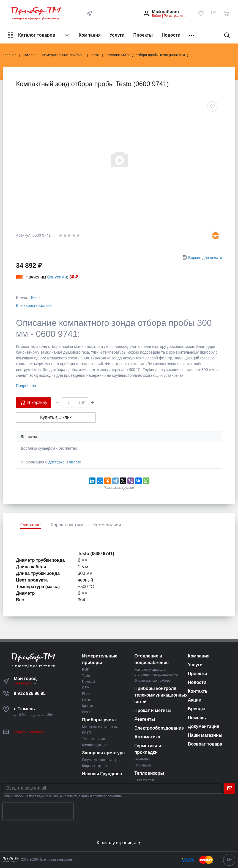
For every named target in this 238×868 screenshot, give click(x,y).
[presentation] (38, 811)
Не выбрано (25, 683)
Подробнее (26, 386)
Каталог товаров (39, 35)
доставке (57, 462)
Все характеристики (34, 305)
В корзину (33, 402)
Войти (157, 16)
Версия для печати (205, 258)
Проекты (143, 35)
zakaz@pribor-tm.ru (28, 731)
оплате (75, 462)
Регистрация (173, 16)
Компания (90, 35)
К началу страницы (119, 843)
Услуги (117, 35)
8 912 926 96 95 (30, 693)
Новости (171, 35)
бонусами (57, 277)
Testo (35, 297)
